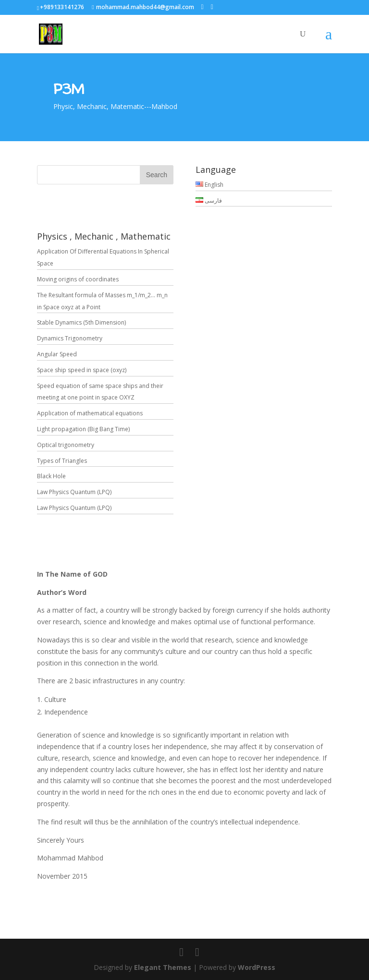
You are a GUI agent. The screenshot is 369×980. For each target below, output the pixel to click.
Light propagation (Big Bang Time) (83, 429)
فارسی (209, 200)
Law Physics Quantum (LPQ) (74, 492)
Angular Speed (57, 354)
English (209, 185)
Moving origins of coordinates (78, 279)
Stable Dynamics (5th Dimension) (81, 322)
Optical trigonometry (66, 445)
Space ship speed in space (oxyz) (82, 370)
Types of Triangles (62, 461)
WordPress (257, 967)
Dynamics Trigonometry (70, 338)
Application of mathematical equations (90, 413)
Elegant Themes (163, 967)
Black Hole (51, 476)
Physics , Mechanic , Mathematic (104, 236)
